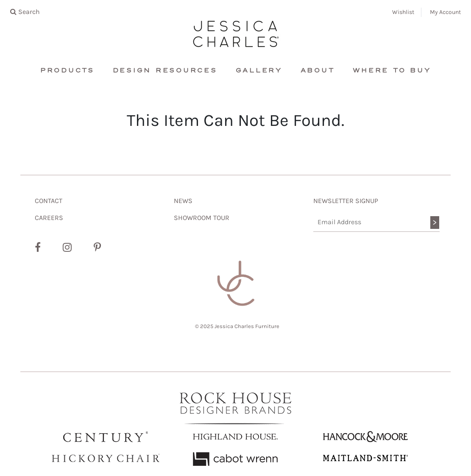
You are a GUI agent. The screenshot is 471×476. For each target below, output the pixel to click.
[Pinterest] (97, 248)
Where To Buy (392, 71)
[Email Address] (376, 222)
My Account (445, 12)
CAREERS (49, 218)
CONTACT (49, 201)
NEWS (183, 201)
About (318, 71)
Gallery (259, 71)
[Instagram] (67, 248)
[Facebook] (38, 248)
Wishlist (403, 12)
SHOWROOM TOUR (202, 218)
